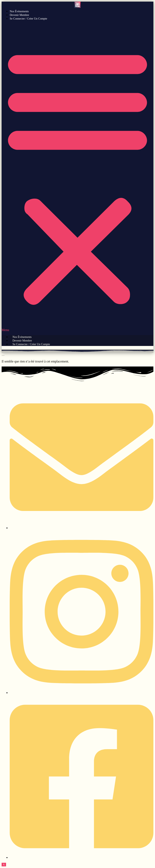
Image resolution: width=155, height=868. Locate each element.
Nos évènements (19, 11)
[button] (77, 178)
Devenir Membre (19, 15)
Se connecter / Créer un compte (28, 19)
